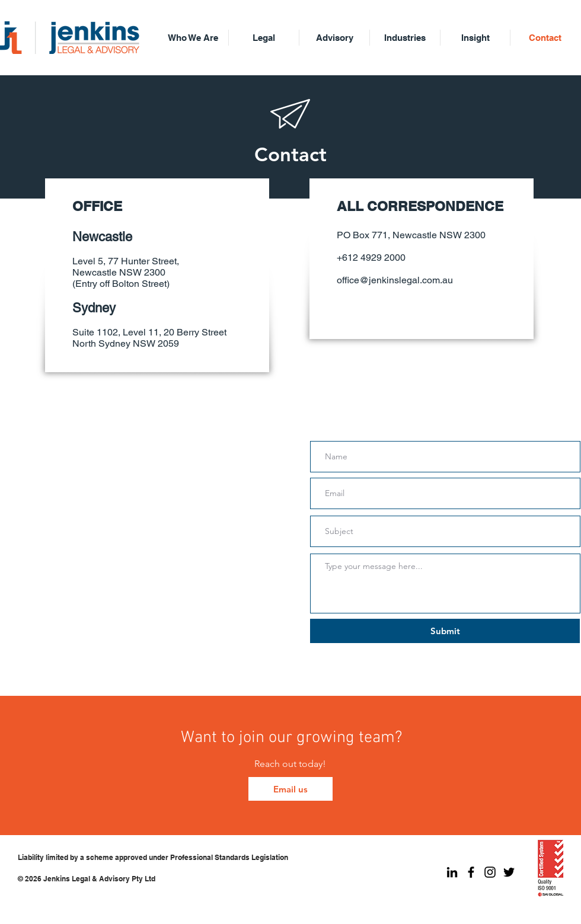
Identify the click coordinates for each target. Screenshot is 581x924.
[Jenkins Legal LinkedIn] (452, 872)
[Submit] (445, 631)
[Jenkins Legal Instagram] (490, 872)
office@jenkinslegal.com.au (395, 280)
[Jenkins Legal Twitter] (509, 872)
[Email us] (290, 789)
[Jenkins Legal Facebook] (471, 872)
